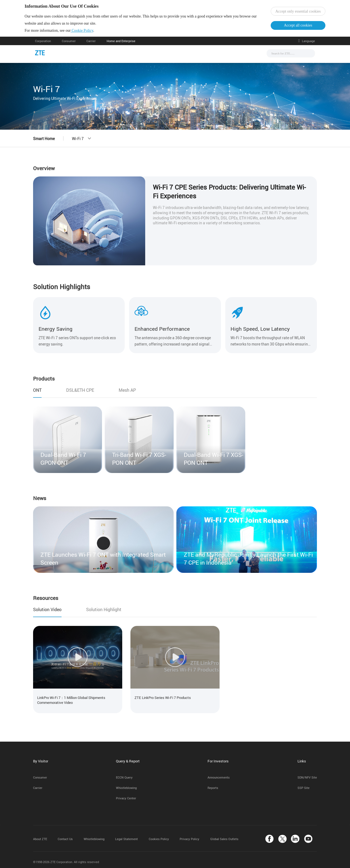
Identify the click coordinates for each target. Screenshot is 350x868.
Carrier (91, 45)
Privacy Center (126, 794)
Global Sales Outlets (224, 835)
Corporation (43, 45)
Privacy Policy (189, 835)
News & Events (128, 57)
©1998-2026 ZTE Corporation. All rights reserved (66, 858)
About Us (227, 57)
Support (203, 57)
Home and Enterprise (121, 45)
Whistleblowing (126, 784)
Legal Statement (126, 835)
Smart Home (44, 142)
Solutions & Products (168, 57)
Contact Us (65, 835)
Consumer (69, 45)
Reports (213, 784)
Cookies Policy (159, 835)
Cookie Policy (92, 32)
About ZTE (40, 835)
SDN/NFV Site (307, 773)
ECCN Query (124, 773)
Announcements (219, 773)
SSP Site (304, 784)
